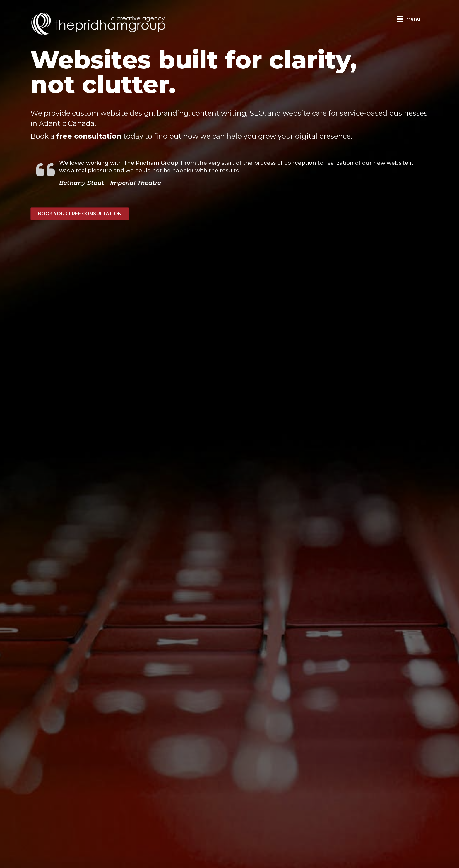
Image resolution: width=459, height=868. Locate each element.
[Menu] (409, 19)
